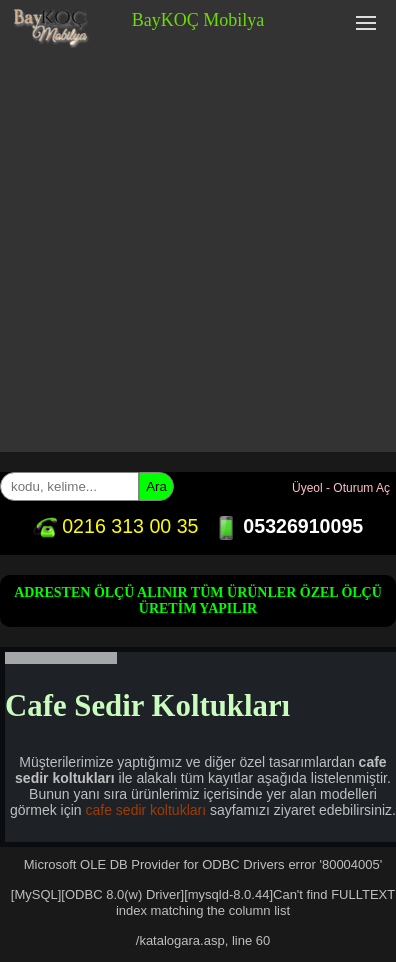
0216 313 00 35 (116, 526)
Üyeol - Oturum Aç (341, 488)
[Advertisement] (198, 254)
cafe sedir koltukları (146, 810)
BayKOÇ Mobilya (198, 20)
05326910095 (288, 526)
